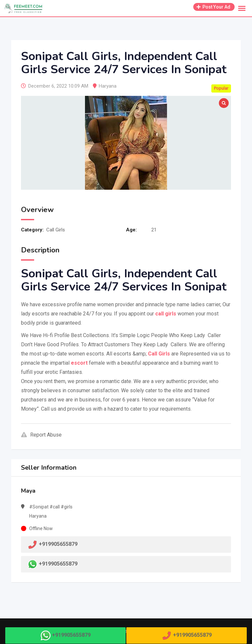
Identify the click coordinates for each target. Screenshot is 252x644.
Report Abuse (41, 435)
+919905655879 (58, 564)
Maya (28, 491)
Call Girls (56, 230)
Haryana (108, 86)
